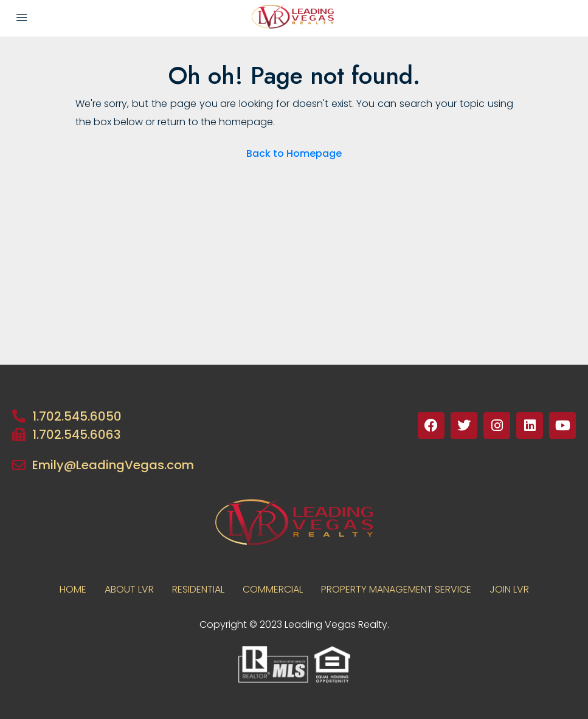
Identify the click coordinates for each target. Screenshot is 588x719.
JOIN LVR (509, 589)
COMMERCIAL (273, 589)
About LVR (129, 589)
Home (73, 589)
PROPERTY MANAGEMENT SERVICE (396, 589)
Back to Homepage (294, 153)
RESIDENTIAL (198, 589)
